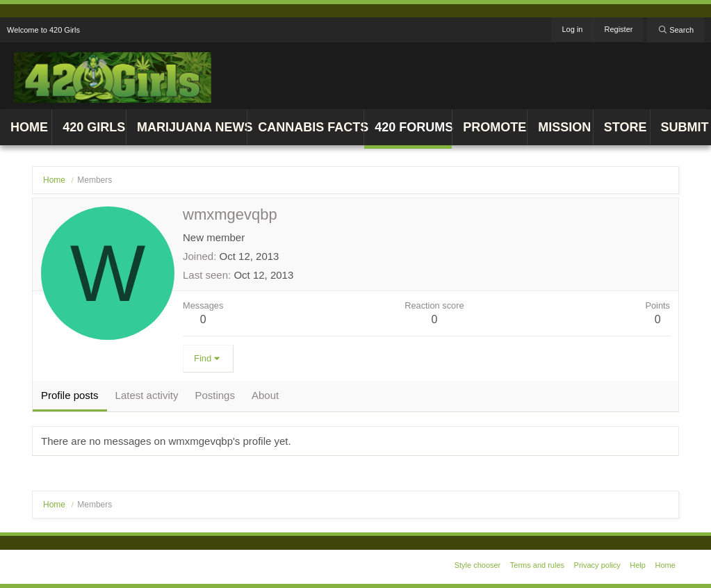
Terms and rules (537, 565)
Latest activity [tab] (147, 395)
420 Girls (94, 127)
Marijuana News (192, 127)
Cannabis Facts (311, 127)
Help (638, 565)
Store (626, 127)
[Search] (676, 30)
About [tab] (265, 395)
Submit (685, 127)
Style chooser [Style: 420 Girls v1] (478, 565)
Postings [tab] (215, 395)
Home (29, 127)
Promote (495, 127)
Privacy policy (597, 565)
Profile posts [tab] (70, 395)
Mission (564, 127)
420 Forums (413, 127)
